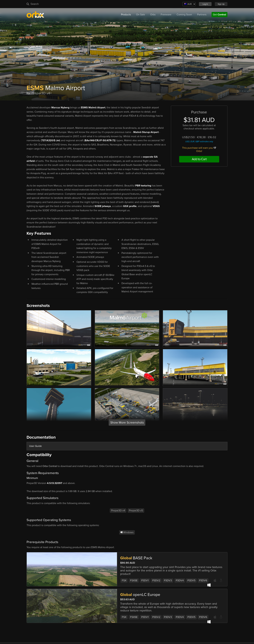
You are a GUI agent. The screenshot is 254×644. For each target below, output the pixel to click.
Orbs (153, 15)
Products (126, 15)
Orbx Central (50, 466)
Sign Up (221, 4)
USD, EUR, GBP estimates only (199, 142)
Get (219, 15)
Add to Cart (199, 159)
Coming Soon (184, 15)
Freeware (166, 15)
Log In (205, 4)
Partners (202, 15)
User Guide (35, 446)
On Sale (141, 15)
